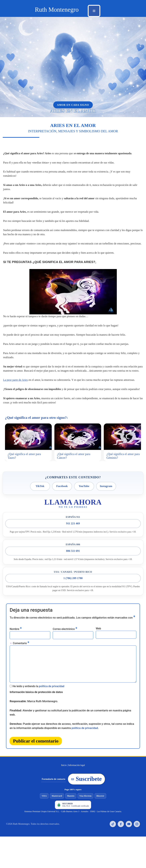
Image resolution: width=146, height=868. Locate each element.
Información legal (77, 754)
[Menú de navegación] (94, 11)
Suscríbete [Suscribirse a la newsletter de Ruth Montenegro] (86, 768)
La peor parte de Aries (15, 370)
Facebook (62, 476)
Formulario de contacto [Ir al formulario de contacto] (53, 768)
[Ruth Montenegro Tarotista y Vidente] (57, 10)
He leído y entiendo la (38, 678)
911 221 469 (73, 514)
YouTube (84, 476)
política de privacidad (52, 678)
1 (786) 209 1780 (73, 569)
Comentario (21, 633)
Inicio (64, 754)
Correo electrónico (65, 619)
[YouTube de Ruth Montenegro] (129, 813)
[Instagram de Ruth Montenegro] (137, 813)
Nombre (16, 619)
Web (98, 619)
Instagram (106, 476)
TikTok (40, 476)
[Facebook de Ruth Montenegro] (121, 813)
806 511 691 (73, 541)
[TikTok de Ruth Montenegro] (113, 813)
